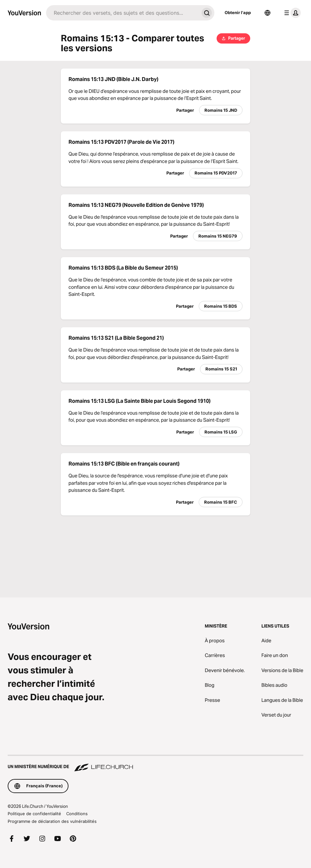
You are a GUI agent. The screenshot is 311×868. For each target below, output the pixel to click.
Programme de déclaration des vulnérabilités (52, 821)
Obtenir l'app (238, 12)
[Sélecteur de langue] (267, 13)
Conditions (77, 814)
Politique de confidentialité (34, 814)
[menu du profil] (291, 13)
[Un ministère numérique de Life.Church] (155, 764)
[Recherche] (123, 13)
